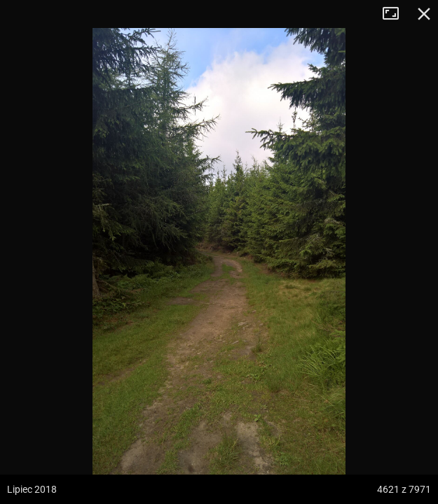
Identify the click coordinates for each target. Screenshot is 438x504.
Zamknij (424, 14)
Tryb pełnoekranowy (396, 14)
